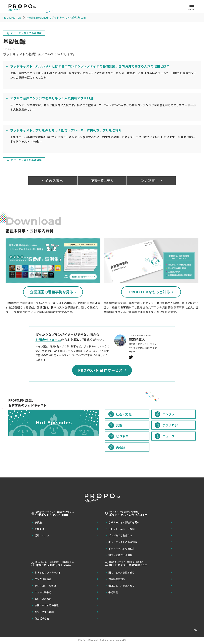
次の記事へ (150, 181)
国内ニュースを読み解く (121, 573)
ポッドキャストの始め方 (122, 548)
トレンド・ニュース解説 (121, 529)
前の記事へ (54, 181)
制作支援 (39, 529)
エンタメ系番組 (43, 579)
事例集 (38, 522)
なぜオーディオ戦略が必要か (124, 522)
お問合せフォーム (48, 340)
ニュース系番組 (43, 592)
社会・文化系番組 (44, 612)
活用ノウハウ (42, 535)
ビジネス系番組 (43, 599)
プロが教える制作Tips (120, 535)
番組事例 (113, 592)
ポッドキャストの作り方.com (59, 17)
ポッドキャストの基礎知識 (123, 542)
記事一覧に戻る (102, 181)
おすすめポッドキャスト (48, 573)
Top (196, 630)
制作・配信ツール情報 (120, 555)
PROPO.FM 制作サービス (100, 370)
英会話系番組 (42, 618)
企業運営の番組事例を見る (52, 292)
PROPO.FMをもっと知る (150, 292)
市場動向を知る (117, 579)
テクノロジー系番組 (45, 586)
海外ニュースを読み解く (121, 586)
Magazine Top (12, 18)
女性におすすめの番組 (47, 605)
